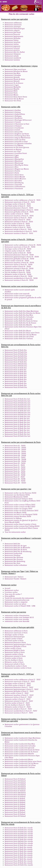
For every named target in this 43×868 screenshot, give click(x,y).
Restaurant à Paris (12, 173)
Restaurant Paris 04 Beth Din (16, 356)
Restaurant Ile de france (14, 83)
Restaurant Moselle (12, 89)
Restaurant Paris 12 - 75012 (15, 467)
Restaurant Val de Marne (14, 99)
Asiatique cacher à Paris (14, 635)
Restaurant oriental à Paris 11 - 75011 (19, 222)
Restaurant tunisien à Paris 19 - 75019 (19, 280)
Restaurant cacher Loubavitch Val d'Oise (20, 765)
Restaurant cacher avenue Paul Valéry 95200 (22, 526)
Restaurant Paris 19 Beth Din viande (19, 863)
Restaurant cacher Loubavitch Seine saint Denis (23, 762)
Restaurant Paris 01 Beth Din (16, 350)
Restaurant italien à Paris (15, 652)
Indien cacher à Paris (13, 648)
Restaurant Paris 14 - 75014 (15, 471)
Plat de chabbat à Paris (14, 660)
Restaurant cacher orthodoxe (16, 565)
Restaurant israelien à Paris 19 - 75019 (19, 263)
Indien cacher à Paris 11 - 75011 (17, 214)
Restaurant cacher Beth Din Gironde (19, 319)
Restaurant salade (12, 56)
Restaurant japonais (12, 46)
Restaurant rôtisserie (13, 54)
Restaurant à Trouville (13, 185)
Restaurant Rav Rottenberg (15, 561)
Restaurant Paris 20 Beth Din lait (17, 436)
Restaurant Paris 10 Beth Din (16, 368)
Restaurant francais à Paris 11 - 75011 (19, 208)
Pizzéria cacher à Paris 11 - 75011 (17, 224)
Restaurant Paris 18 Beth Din (16, 383)
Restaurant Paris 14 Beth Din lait (17, 424)
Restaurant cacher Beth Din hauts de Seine (21, 321)
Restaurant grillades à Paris (15, 646)
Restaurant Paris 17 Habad (15, 810)
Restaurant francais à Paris (15, 643)
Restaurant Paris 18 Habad (15, 812)
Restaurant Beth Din (12, 544)
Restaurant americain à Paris (16, 633)
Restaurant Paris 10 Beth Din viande (19, 845)
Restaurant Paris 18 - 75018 (15, 479)
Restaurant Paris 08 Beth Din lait (17, 413)
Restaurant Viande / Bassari (15, 579)
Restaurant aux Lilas (13, 151)
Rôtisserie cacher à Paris (14, 662)
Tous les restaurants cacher (15, 532)
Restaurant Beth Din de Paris (16, 550)
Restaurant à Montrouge (14, 163)
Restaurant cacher (12, 590)
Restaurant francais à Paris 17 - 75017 (19, 687)
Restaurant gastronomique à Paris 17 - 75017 (21, 689)
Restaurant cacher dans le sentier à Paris (20, 524)
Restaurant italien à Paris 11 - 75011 (18, 218)
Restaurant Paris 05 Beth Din (16, 358)
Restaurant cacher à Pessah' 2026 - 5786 (20, 606)
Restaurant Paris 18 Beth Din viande (19, 861)
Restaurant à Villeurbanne (15, 187)
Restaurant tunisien (12, 60)
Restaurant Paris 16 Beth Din (16, 380)
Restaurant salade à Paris (15, 664)
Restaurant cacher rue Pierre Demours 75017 (21, 511)
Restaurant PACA (11, 91)
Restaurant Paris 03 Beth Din (16, 354)
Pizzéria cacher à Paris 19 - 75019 (17, 270)
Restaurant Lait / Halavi (14, 577)
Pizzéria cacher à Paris (14, 658)
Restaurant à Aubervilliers (15, 114)
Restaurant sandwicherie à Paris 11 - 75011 (21, 231)
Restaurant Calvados (13, 75)
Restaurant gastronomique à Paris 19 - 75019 (22, 257)
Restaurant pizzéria (12, 50)
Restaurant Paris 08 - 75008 (15, 459)
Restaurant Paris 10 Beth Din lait (17, 417)
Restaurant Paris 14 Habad (15, 804)
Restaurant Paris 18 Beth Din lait (17, 432)
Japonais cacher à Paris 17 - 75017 (18, 699)
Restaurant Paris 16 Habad (15, 808)
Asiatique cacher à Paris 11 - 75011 (18, 204)
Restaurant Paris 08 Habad (15, 793)
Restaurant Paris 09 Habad (15, 795)
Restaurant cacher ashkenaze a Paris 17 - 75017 (23, 680)
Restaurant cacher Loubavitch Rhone (19, 760)
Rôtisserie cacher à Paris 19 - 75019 (18, 274)
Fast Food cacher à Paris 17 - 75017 (18, 685)
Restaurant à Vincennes (14, 189)
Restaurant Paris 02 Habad (15, 781)
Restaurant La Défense (13, 518)
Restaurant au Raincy (13, 149)
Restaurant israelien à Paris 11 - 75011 (19, 216)
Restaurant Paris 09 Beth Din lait (17, 415)
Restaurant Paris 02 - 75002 (15, 448)
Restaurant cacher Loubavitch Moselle (19, 754)
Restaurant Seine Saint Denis (16, 97)
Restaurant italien (12, 44)
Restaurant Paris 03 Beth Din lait (17, 403)
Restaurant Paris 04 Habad (15, 785)
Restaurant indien (12, 40)
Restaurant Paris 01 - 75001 (15, 446)
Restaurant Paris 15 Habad (15, 806)
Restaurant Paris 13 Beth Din (16, 374)
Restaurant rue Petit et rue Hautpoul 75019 (21, 514)
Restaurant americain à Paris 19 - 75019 (20, 247)
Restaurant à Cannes (13, 122)
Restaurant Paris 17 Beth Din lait (17, 430)
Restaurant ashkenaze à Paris (16, 631)
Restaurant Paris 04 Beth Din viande (19, 834)
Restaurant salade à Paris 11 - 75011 (18, 229)
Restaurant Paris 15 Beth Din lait (17, 426)
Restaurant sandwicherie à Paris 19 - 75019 (21, 278)
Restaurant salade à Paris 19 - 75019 (19, 276)
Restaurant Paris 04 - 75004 (15, 452)
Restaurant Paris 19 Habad (15, 814)
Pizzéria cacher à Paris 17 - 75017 (17, 703)
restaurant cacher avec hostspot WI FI (19, 617)
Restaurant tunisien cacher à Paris (18, 668)
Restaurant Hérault (12, 81)
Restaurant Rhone (11, 95)
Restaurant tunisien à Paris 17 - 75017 (19, 713)
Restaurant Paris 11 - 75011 (15, 465)
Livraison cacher (11, 592)
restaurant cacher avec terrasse (17, 619)
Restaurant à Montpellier (14, 159)
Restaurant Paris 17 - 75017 (15, 477)
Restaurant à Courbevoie (14, 128)
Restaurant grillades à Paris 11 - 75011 (19, 212)
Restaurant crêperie (12, 31)
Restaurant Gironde (12, 77)
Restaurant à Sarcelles (13, 181)
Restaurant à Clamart (13, 126)
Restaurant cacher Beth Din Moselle (18, 325)
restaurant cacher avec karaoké (17, 621)
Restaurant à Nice (12, 167)
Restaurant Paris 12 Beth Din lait (17, 420)
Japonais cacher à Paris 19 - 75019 (18, 267)
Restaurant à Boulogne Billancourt (18, 120)
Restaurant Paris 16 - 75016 (15, 475)
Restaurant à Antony (13, 112)
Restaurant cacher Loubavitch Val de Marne (22, 763)
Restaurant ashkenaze (13, 23)
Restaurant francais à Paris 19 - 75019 (19, 255)
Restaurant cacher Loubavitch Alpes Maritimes (23, 738)
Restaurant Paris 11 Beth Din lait (17, 419)
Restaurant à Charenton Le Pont (17, 124)
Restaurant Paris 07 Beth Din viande (19, 840)
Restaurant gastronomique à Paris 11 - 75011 (21, 210)
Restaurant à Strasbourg (14, 183)
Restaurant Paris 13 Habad (15, 802)
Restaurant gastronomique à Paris (18, 644)
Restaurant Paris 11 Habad (15, 799)
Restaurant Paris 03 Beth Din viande (19, 832)
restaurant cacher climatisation (17, 616)
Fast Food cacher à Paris (14, 641)
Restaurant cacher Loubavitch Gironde (19, 748)
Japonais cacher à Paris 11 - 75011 (18, 220)
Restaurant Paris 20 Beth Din (16, 387)
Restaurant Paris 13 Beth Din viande (19, 851)
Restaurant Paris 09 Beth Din (16, 366)
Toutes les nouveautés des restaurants (19, 598)
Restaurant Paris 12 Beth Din (16, 372)
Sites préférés (10, 596)
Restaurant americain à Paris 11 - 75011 (20, 202)
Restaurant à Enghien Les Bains (17, 134)
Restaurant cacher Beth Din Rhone (18, 331)
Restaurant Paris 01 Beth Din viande (19, 828)
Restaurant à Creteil (12, 130)
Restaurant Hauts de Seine (15, 79)
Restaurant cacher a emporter (16, 602)
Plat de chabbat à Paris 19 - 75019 (18, 272)
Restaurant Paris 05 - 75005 (15, 454)
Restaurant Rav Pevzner (14, 559)
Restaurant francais (12, 34)
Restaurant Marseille (13, 87)
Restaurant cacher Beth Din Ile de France (20, 323)
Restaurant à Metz (12, 157)
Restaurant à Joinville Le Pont (16, 142)
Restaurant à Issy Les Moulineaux (17, 138)
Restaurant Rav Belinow (14, 557)
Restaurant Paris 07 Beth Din (16, 362)
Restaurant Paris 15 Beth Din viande (19, 855)
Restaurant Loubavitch (13, 553)
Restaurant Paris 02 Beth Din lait (17, 401)
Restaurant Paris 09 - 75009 (15, 461)
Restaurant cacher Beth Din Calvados (19, 317)
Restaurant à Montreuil (14, 161)
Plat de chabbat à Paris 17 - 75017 (17, 705)
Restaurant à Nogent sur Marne (17, 169)
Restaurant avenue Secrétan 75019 (18, 516)
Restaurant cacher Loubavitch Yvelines (20, 767)
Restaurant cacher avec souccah (17, 294)
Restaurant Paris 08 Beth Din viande (19, 841)
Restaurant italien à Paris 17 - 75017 (18, 697)
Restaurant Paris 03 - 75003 (15, 450)
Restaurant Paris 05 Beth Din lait (17, 407)
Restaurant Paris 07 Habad (15, 791)
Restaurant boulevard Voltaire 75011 (19, 499)
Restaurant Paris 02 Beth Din (16, 352)
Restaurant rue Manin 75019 (15, 513)
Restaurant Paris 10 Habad (15, 797)
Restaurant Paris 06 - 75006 (15, 455)
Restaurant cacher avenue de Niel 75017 (20, 507)
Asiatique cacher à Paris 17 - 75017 (18, 684)
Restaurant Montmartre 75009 (16, 497)
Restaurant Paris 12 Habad (15, 801)
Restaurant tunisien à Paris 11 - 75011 (19, 233)
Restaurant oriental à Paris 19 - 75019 (19, 268)
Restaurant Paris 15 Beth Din (16, 378)
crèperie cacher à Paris (13, 639)
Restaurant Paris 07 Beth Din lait (17, 411)
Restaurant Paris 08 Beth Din (16, 364)
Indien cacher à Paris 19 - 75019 (17, 261)
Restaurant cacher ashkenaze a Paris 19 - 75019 (23, 245)
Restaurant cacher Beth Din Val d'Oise (19, 337)
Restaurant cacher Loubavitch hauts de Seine (22, 750)
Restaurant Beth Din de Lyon (16, 546)
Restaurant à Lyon (12, 85)
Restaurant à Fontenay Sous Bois (17, 136)
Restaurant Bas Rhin (12, 73)
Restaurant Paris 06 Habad (15, 789)
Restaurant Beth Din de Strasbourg (18, 552)
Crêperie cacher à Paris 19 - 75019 (17, 251)
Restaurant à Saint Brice (14, 175)
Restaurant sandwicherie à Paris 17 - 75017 (21, 711)
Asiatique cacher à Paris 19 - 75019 (18, 249)
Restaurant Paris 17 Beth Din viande (18, 859)
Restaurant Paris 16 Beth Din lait (17, 428)
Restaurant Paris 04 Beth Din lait (17, 405)
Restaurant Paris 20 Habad (15, 816)
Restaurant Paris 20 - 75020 (15, 483)
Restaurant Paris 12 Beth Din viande (19, 849)
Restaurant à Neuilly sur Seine (16, 165)
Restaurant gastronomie (14, 36)
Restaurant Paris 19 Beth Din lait (17, 434)
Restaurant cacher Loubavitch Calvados (20, 746)
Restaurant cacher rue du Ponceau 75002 (20, 493)
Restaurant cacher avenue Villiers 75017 (20, 505)
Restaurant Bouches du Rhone (16, 71)
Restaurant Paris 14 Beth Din (16, 376)
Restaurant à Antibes (13, 110)
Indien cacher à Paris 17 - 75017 (17, 693)
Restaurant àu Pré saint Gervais (17, 147)
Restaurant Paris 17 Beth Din (16, 381)
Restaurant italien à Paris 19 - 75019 (19, 265)
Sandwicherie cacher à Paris (16, 666)
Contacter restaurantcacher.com (17, 600)
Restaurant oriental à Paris (15, 656)
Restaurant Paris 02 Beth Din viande (19, 830)
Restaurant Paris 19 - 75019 (15, 481)
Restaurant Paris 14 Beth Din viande (19, 853)
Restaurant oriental (12, 48)
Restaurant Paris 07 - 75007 (15, 457)
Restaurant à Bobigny (13, 116)
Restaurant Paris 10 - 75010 (15, 463)
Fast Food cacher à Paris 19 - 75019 (18, 253)
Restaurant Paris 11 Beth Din (16, 370)
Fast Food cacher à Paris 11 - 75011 (18, 206)
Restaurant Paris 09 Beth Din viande (19, 843)
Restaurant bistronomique (15, 29)
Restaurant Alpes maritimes (15, 69)
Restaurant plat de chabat (15, 52)
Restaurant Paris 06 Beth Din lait (17, 409)
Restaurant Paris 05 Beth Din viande (19, 836)
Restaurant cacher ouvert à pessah (18, 296)
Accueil (8, 588)
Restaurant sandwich (13, 58)
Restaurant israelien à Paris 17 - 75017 (19, 695)
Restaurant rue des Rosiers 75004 (17, 495)
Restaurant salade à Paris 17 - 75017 (18, 709)
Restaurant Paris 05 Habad (15, 787)
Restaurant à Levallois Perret (16, 153)
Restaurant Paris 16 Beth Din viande (19, 857)
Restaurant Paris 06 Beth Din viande (19, 838)
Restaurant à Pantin (12, 171)
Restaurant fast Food (13, 33)
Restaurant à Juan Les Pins (15, 140)
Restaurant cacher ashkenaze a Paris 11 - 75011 (23, 200)
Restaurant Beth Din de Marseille (17, 548)
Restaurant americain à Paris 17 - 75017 (20, 682)
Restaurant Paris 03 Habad (15, 783)
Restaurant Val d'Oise (13, 101)
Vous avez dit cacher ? (13, 594)
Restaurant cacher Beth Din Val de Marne (21, 335)
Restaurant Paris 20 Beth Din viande (19, 865)
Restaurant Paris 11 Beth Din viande (18, 847)
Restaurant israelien (12, 42)
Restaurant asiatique (13, 27)
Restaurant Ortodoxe (13, 555)
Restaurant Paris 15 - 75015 (15, 473)
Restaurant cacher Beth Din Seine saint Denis (22, 333)
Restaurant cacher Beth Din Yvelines (19, 339)
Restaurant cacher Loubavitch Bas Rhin (20, 744)
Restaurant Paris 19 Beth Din (16, 385)
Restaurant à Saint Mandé (15, 177)
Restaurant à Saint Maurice (15, 179)
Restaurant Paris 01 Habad (15, 779)
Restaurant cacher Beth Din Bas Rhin (19, 315)
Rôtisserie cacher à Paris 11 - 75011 (18, 228)
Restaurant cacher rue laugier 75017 (18, 509)
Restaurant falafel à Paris (15, 650)
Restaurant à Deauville (14, 132)
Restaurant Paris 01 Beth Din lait (17, 399)
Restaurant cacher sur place (15, 604)
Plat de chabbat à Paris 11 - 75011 (17, 226)
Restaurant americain (13, 25)
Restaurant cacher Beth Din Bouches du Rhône (22, 313)
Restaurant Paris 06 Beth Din (16, 360)
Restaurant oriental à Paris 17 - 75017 (19, 701)
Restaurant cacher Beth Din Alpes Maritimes (22, 311)
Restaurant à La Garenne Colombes (18, 144)
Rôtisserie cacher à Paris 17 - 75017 (18, 707)
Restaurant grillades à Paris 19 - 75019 (19, 259)
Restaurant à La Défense (14, 145)
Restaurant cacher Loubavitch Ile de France (21, 752)
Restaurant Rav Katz (12, 563)
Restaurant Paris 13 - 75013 (15, 469)
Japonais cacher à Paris (14, 654)
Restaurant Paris (11, 93)
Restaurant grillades (13, 38)
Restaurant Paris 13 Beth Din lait (17, 422)
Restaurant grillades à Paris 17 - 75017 (19, 691)
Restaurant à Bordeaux (14, 118)
